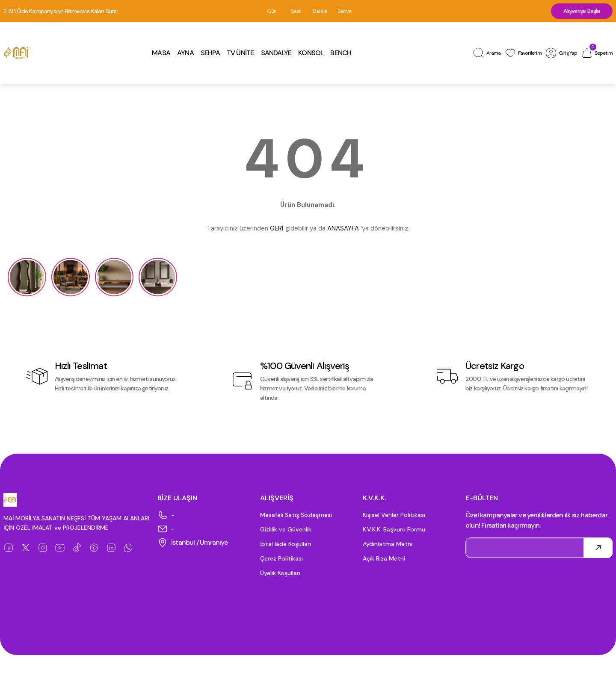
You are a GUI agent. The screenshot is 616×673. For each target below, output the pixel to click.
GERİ (277, 229)
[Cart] (597, 54)
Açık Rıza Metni (384, 559)
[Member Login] (561, 54)
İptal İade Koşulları (286, 545)
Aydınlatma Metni (388, 545)
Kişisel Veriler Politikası (394, 516)
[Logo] (17, 54)
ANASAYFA (343, 229)
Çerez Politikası (281, 559)
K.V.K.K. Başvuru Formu (394, 530)
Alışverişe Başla (580, 12)
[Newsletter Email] (539, 549)
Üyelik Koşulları (280, 574)
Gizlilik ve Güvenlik (286, 530)
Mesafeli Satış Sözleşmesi (296, 516)
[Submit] (598, 549)
